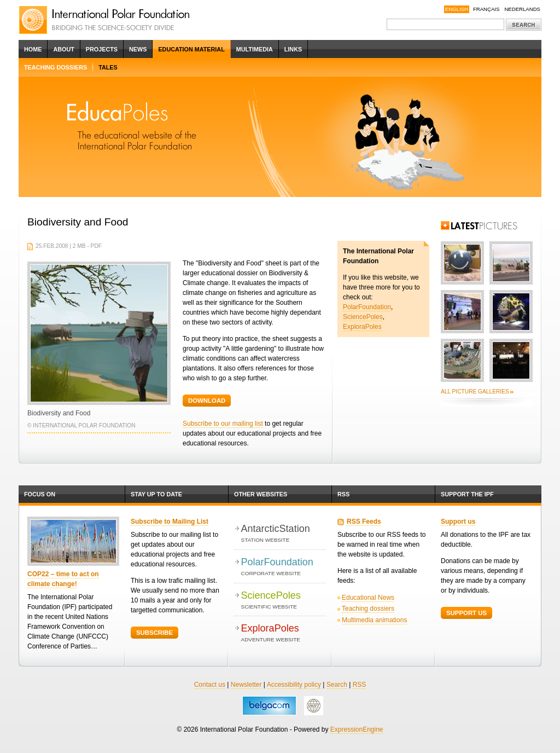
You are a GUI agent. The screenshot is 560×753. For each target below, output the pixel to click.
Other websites (261, 494)
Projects (102, 49)
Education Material (191, 49)
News (138, 49)
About (63, 49)
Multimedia (255, 49)
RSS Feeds (364, 522)
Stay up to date (156, 494)
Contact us (210, 685)
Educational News (368, 598)
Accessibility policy (294, 685)
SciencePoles (363, 317)
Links (293, 49)
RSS (343, 494)
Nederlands (522, 9)
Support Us (466, 613)
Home (33, 49)
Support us (458, 522)
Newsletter (246, 685)
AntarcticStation (284, 534)
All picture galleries (475, 392)
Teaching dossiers (56, 67)
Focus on (40, 494)
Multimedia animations (374, 620)
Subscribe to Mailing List (170, 522)
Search (337, 685)
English (457, 9)
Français (486, 9)
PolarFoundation (367, 307)
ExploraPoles (362, 327)
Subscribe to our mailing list (223, 424)
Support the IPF (467, 494)
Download (207, 401)
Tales (108, 67)
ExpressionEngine (357, 729)
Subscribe (154, 633)
